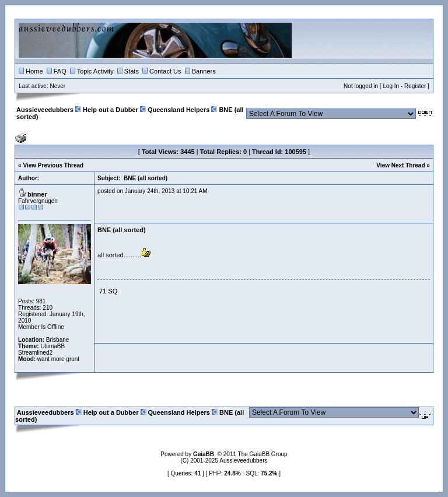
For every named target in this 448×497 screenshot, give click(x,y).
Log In (391, 86)
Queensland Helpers (178, 110)
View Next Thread (400, 165)
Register (415, 86)
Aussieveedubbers (45, 110)
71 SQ (108, 291)
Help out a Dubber (111, 110)
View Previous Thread (53, 165)
